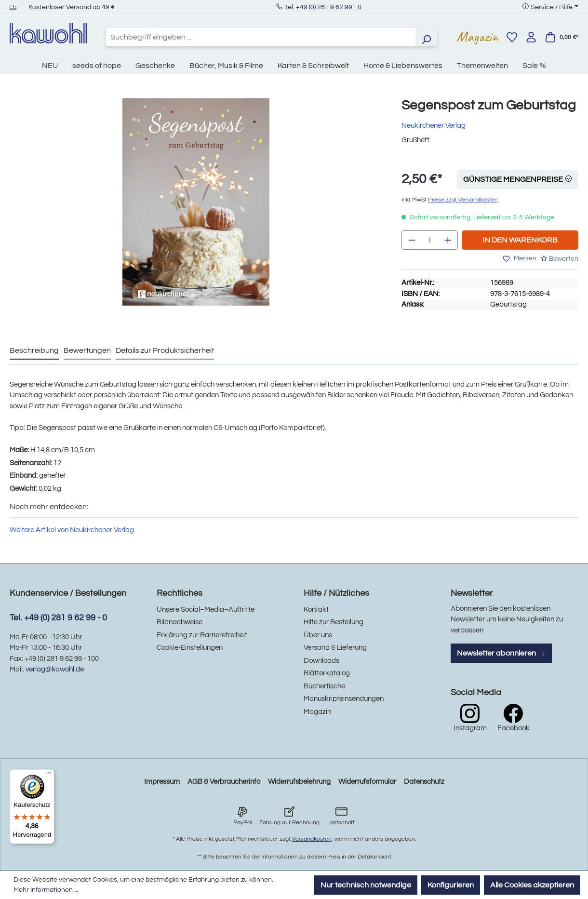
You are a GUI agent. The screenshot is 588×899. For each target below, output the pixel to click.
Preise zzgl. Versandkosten (463, 200)
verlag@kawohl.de (55, 669)
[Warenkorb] (561, 37)
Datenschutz (424, 782)
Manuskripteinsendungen (344, 699)
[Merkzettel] (512, 37)
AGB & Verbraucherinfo (224, 782)
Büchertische (324, 686)
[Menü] (49, 775)
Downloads (321, 661)
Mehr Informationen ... (46, 890)
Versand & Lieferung (335, 648)
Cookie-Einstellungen (190, 648)
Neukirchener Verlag (434, 126)
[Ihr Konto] (531, 37)
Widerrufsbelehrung (299, 782)
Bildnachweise (180, 622)
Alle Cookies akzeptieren (532, 885)
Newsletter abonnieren (501, 653)
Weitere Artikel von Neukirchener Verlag (72, 530)
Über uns (318, 635)
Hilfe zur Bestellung (334, 622)
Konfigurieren (451, 885)
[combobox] (261, 37)
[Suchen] (426, 37)
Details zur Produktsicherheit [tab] (165, 350)
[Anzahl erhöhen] (448, 240)
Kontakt (316, 610)
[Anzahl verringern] (412, 240)
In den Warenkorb (520, 240)
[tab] (34, 351)
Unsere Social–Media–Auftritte (206, 610)
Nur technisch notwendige (366, 885)
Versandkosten (312, 839)
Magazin (477, 37)
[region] (196, 212)
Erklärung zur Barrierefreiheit (202, 635)
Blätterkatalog (327, 673)
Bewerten (564, 259)
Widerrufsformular (367, 782)
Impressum (162, 782)
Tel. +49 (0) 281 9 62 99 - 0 (323, 7)
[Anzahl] (430, 240)
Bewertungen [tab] (87, 350)
